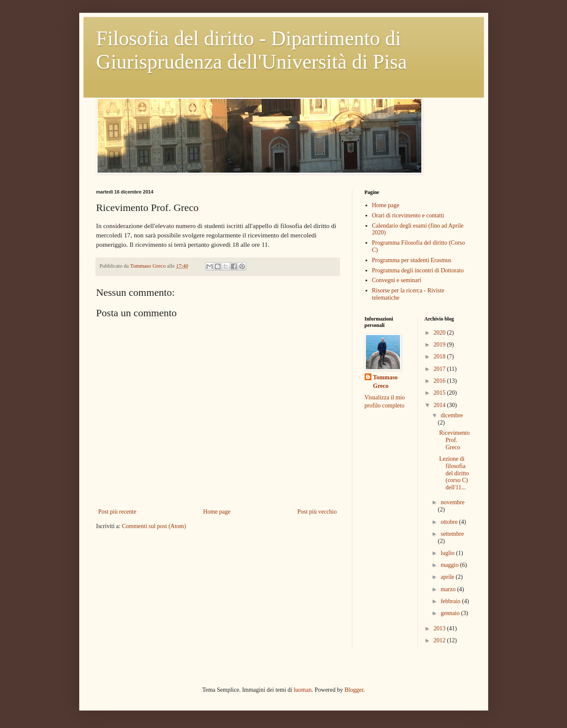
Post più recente (117, 512)
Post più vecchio (317, 512)
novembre (452, 502)
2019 (440, 345)
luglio (448, 553)
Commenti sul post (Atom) (154, 526)
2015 (440, 393)
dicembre (452, 415)
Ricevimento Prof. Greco (455, 440)
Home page (217, 512)
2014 (440, 405)
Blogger (354, 690)
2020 (440, 333)
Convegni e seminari (397, 280)
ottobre (450, 522)
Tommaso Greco (386, 382)
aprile (448, 577)
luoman (302, 690)
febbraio (451, 601)
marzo (449, 589)
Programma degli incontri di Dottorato (418, 270)
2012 (440, 640)
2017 (440, 369)
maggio (450, 565)
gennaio (451, 613)
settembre (452, 534)
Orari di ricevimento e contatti (408, 215)
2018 (440, 357)
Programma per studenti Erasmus (412, 260)
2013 (440, 628)
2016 (440, 381)
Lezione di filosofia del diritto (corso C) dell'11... (454, 473)
